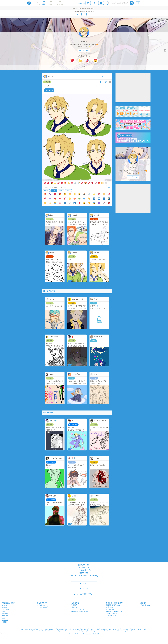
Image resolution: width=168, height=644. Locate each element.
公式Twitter (110, 607)
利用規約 (74, 605)
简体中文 (5, 613)
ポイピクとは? (42, 605)
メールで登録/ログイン (84, 594)
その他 (68, 191)
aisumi (84, 41)
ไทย (4, 618)
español (5, 607)
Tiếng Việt (6, 609)
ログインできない (112, 613)
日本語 (4, 622)
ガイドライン (76, 607)
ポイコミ (109, 618)
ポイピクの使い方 (42, 607)
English (5, 605)
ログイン (84, 583)
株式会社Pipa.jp (145, 605)
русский (5, 620)
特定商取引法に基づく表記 (80, 611)
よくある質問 (110, 609)
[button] (1, 633)
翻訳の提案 (11, 603)
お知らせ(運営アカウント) (114, 605)
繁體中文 (5, 616)
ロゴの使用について (112, 616)
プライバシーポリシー (78, 609)
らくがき (47, 82)
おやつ (61, 191)
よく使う (46, 191)
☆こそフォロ (84, 51)
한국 (4, 611)
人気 (54, 191)
